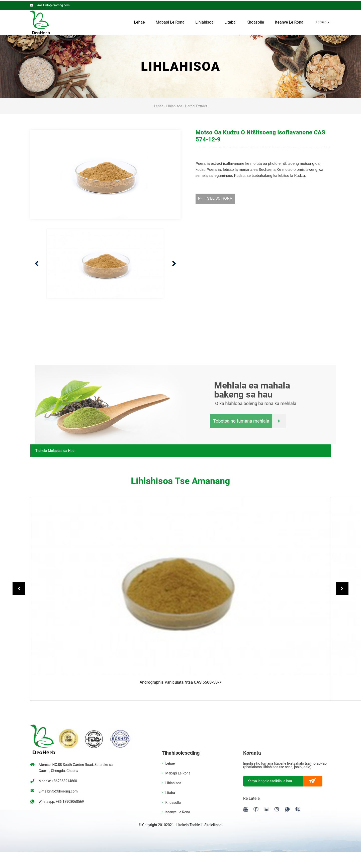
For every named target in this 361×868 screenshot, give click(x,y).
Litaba (230, 21)
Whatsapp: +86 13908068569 (62, 801)
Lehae (139, 21)
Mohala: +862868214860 (58, 780)
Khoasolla (255, 21)
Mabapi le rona (170, 21)
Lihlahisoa (204, 21)
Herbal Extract (196, 105)
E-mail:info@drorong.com (53, 5)
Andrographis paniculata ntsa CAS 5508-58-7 (180, 682)
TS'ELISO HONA (219, 198)
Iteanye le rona (289, 21)
